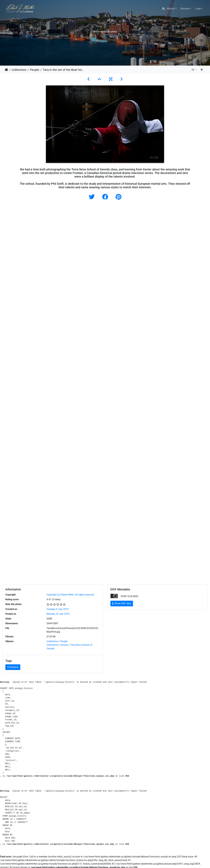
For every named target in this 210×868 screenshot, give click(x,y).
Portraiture (13, 667)
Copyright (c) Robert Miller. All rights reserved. (70, 595)
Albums (171, 9)
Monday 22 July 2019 (58, 614)
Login (198, 9)
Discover (185, 9)
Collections (19, 70)
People (35, 70)
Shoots (64, 645)
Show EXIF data (122, 603)
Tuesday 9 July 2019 (57, 609)
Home (6, 70)
